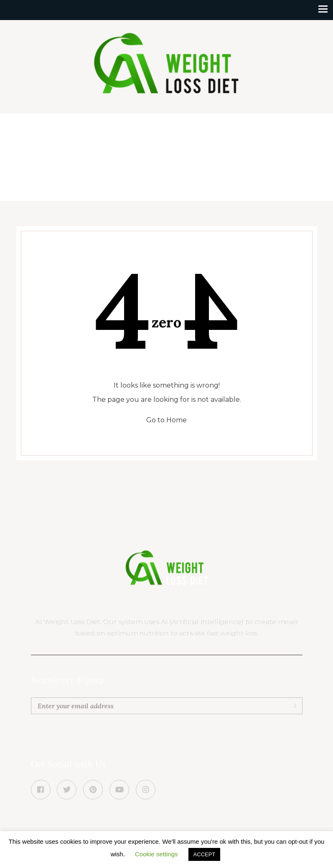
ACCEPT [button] (205, 854)
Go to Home (166, 420)
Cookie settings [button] (156, 854)
